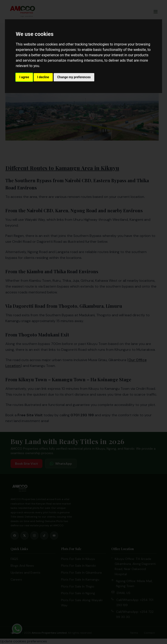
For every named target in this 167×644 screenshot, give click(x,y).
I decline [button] (43, 77)
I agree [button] (24, 77)
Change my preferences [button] (74, 77)
